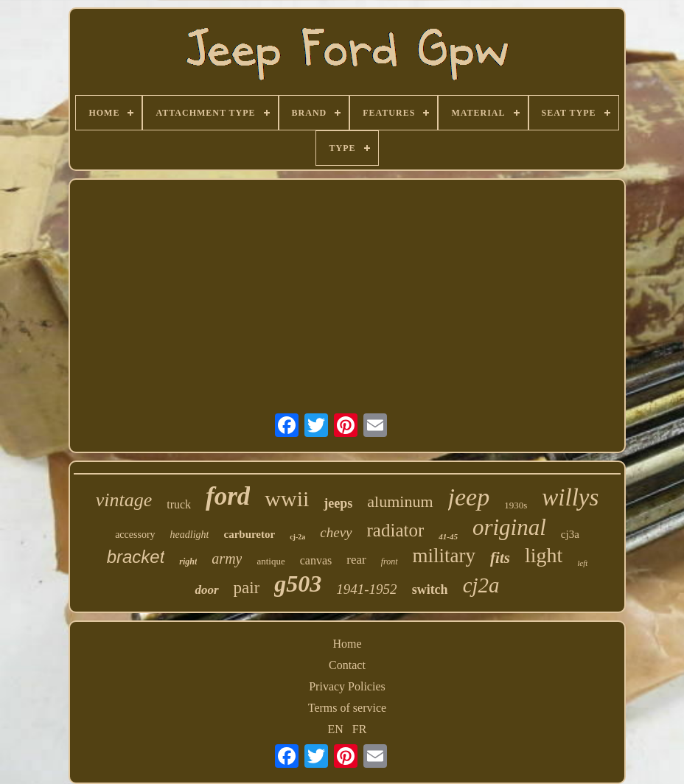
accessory (135, 535)
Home (347, 644)
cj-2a (297, 537)
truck (179, 504)
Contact (347, 665)
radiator (396, 530)
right (188, 561)
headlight (190, 535)
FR (360, 729)
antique (271, 561)
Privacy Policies (347, 686)
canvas (316, 560)
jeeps (338, 503)
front (390, 561)
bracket (136, 557)
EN (336, 729)
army (227, 559)
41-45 (448, 536)
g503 (298, 584)
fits (500, 558)
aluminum (400, 501)
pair (247, 588)
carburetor (249, 534)
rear (356, 560)
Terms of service (347, 708)
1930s (516, 505)
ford (228, 496)
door (206, 590)
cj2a (481, 585)
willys (570, 497)
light (544, 555)
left (582, 563)
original (509, 527)
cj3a (570, 534)
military (444, 556)
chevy (336, 532)
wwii (287, 498)
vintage (124, 500)
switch (430, 589)
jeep (469, 497)
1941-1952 (366, 589)
